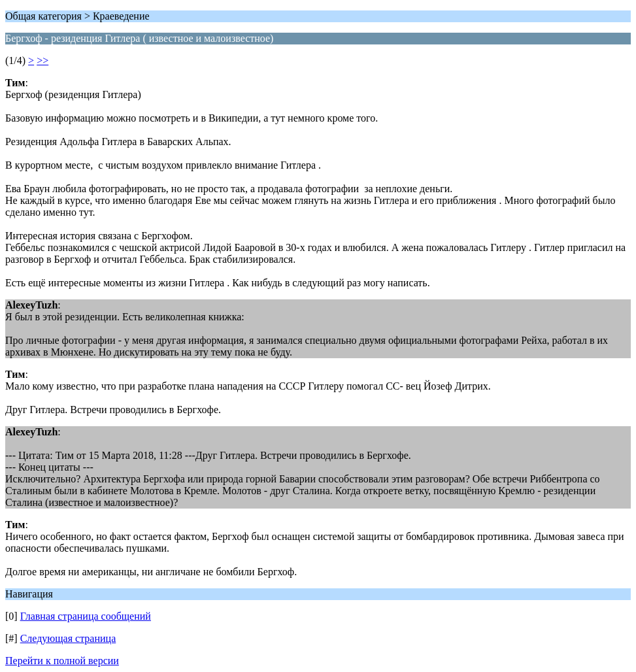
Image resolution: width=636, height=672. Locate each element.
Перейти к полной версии (62, 661)
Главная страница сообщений (86, 616)
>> (42, 60)
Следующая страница (68, 638)
